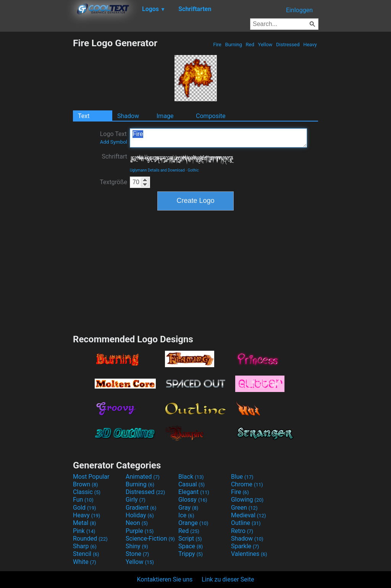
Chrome (247, 484)
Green (244, 508)
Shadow (128, 116)
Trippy (191, 554)
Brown (85, 484)
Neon (137, 523)
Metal (85, 523)
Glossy (193, 500)
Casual (191, 484)
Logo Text (114, 138)
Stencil (86, 554)
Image (165, 116)
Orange (193, 523)
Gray (188, 508)
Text (84, 116)
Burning (233, 45)
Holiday (140, 515)
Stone (137, 554)
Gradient (141, 508)
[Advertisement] (36, 152)
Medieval (249, 515)
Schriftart (114, 156)
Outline (246, 523)
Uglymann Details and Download (157, 170)
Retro (242, 531)
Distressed (288, 45)
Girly (136, 500)
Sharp (85, 546)
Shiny (137, 546)
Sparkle (245, 546)
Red (250, 45)
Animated (143, 477)
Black (191, 477)
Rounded (90, 539)
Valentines (249, 554)
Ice (186, 515)
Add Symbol (114, 142)
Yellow (265, 45)
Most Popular (91, 477)
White (85, 562)
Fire (217, 45)
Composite (211, 116)
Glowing (247, 500)
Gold (85, 508)
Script (190, 539)
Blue (242, 477)
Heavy (310, 45)
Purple (140, 531)
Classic (87, 492)
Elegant (194, 492)
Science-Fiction (150, 539)
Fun (83, 500)
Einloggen (299, 10)
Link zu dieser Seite (228, 579)
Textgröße (113, 182)
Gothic (193, 170)
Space (191, 546)
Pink (84, 531)
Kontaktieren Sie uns (165, 579)
